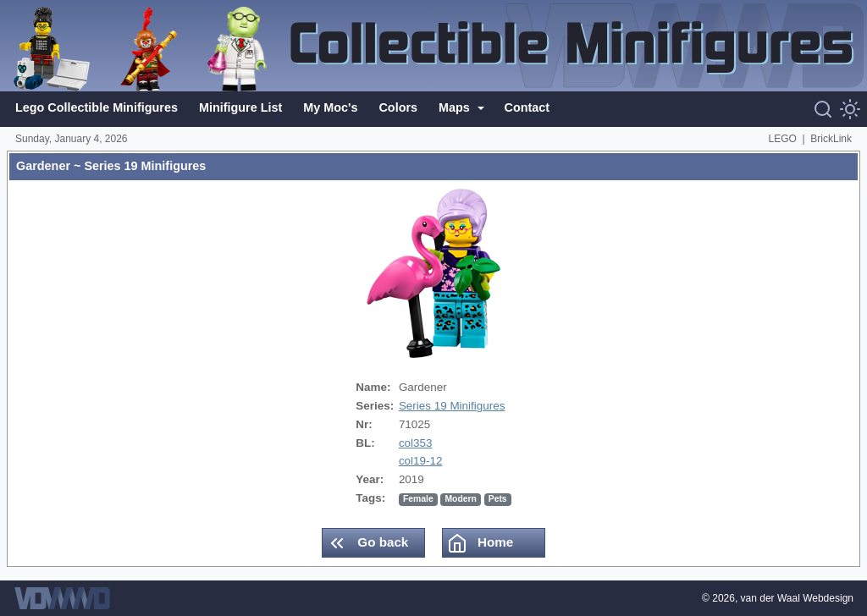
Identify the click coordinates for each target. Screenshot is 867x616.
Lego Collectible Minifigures (97, 107)
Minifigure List (240, 107)
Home (480, 543)
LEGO (783, 139)
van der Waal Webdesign (797, 598)
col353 (416, 443)
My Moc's (330, 107)
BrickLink (831, 139)
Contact (527, 107)
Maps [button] (456, 107)
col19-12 (421, 461)
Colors (398, 107)
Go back (367, 543)
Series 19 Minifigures (452, 406)
